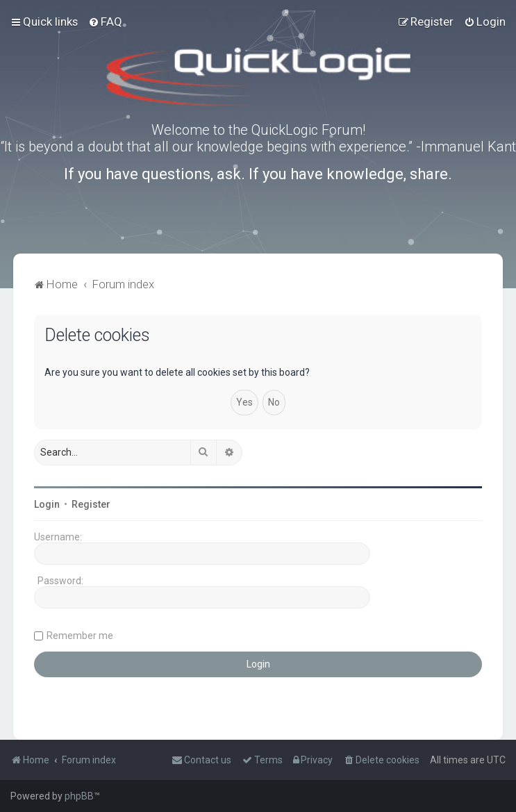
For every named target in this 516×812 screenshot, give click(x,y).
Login (47, 504)
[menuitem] (105, 22)
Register (91, 504)
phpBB (79, 796)
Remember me (80, 636)
